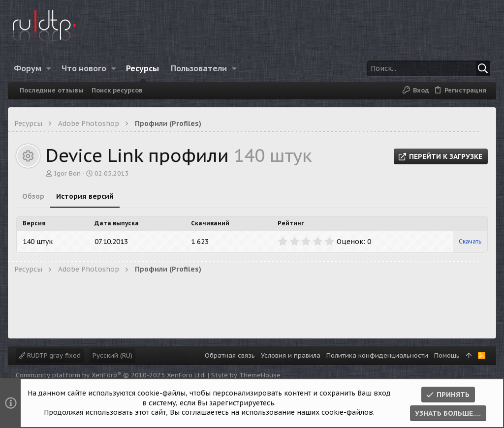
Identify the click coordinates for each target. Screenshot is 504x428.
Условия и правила (291, 355)
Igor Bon (67, 173)
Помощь (447, 355)
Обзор (33, 196)
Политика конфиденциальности (377, 355)
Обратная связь (230, 355)
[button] (49, 68)
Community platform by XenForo (111, 375)
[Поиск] (429, 68)
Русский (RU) (112, 355)
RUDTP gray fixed (50, 355)
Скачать (470, 241)
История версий (85, 196)
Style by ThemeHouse (246, 375)
